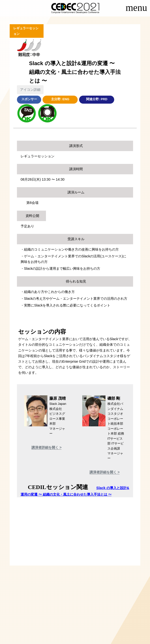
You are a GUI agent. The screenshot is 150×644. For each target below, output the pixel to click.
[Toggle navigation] (136, 9)
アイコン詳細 (30, 90)
